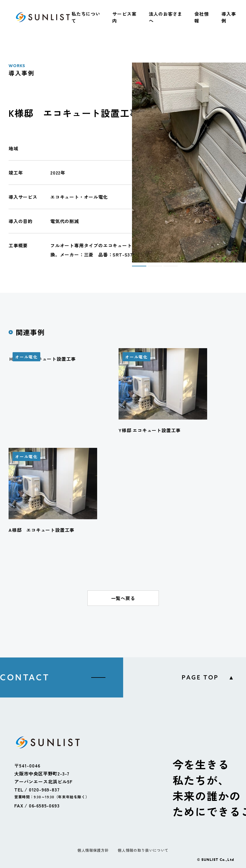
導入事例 (229, 17)
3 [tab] (166, 268)
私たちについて (86, 17)
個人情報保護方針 (93, 850)
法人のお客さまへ (166, 17)
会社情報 (201, 17)
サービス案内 (124, 17)
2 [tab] (151, 268)
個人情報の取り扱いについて (143, 850)
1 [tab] (135, 268)
